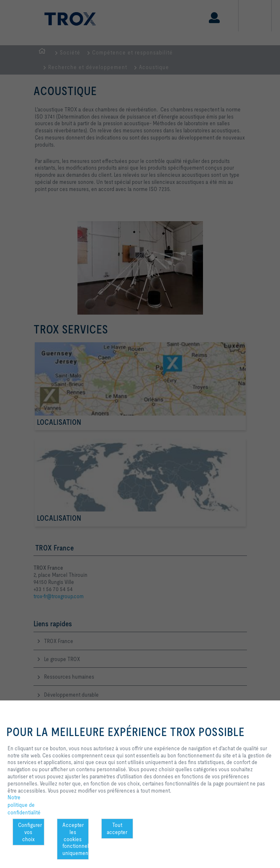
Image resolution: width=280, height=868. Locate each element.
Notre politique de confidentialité (24, 805)
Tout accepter (117, 828)
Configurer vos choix (30, 832)
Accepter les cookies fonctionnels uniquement (76, 839)
